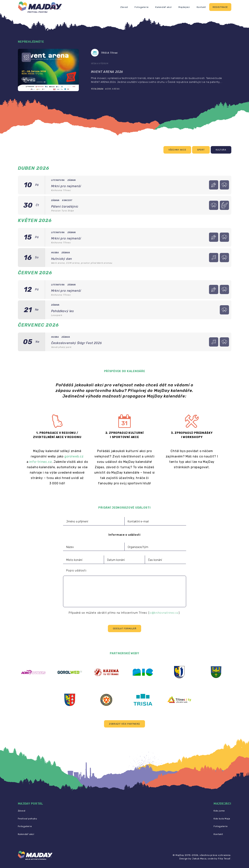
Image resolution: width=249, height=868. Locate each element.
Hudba (55, 253)
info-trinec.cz (40, 462)
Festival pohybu (27, 819)
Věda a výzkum (100, 64)
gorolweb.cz (74, 456)
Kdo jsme (219, 811)
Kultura (221, 150)
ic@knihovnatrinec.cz (164, 613)
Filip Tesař (224, 859)
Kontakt (201, 7)
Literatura (58, 180)
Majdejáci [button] (184, 7)
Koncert (67, 200)
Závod (124, 7)
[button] (124, 724)
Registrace (220, 7)
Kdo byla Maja (222, 819)
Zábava (72, 180)
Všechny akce (177, 150)
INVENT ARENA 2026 (107, 72)
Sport (201, 150)
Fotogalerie (142, 7)
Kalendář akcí (164, 7)
